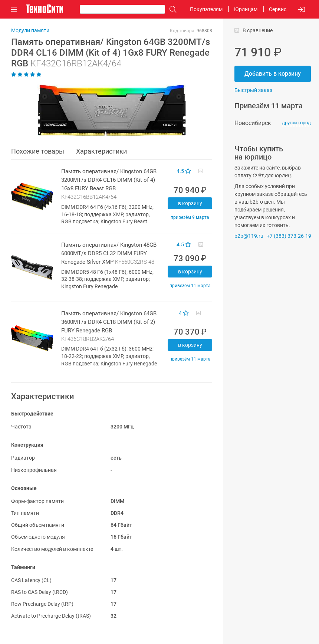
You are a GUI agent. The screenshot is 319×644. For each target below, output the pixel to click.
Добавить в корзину (273, 74)
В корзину (190, 203)
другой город (296, 123)
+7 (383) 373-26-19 (289, 236)
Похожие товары (38, 151)
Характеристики (101, 151)
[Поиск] (171, 9)
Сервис (278, 9)
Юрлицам (246, 9)
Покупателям (206, 9)
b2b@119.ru (249, 236)
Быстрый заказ (253, 90)
